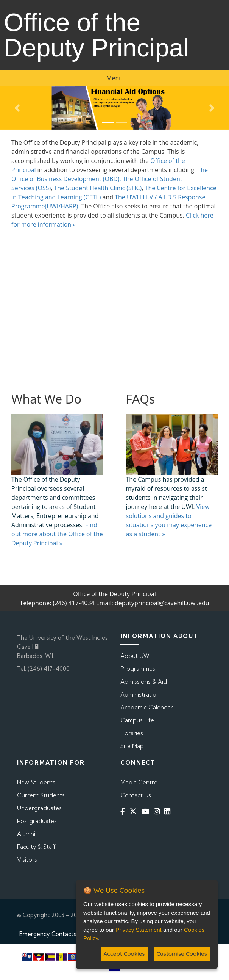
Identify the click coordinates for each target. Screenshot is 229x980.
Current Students (41, 795)
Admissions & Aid (144, 682)
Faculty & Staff (36, 847)
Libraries (132, 733)
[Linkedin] (169, 811)
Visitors (27, 860)
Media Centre (139, 782)
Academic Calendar (147, 707)
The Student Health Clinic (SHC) (98, 188)
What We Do (46, 399)
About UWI (136, 656)
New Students (36, 782)
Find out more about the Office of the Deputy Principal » (57, 534)
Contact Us (136, 795)
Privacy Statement (139, 930)
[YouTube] (147, 811)
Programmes (138, 669)
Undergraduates (39, 808)
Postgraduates (37, 821)
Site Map (132, 746)
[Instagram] (158, 811)
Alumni (26, 834)
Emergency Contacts (48, 934)
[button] (17, 108)
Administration (140, 694)
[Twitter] (135, 811)
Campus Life (137, 720)
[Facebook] (124, 811)
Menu (114, 78)
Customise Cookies (182, 954)
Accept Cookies (124, 954)
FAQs (141, 399)
